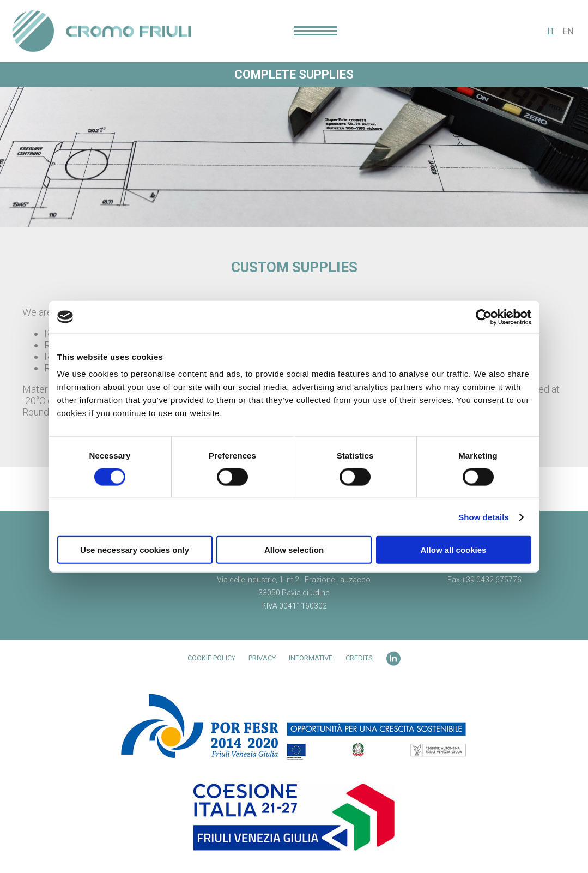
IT (551, 31)
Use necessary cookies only (135, 550)
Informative (311, 658)
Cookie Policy (211, 658)
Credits (359, 658)
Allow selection (294, 550)
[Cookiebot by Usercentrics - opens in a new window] (484, 317)
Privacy (262, 658)
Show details (484, 517)
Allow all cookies (454, 550)
